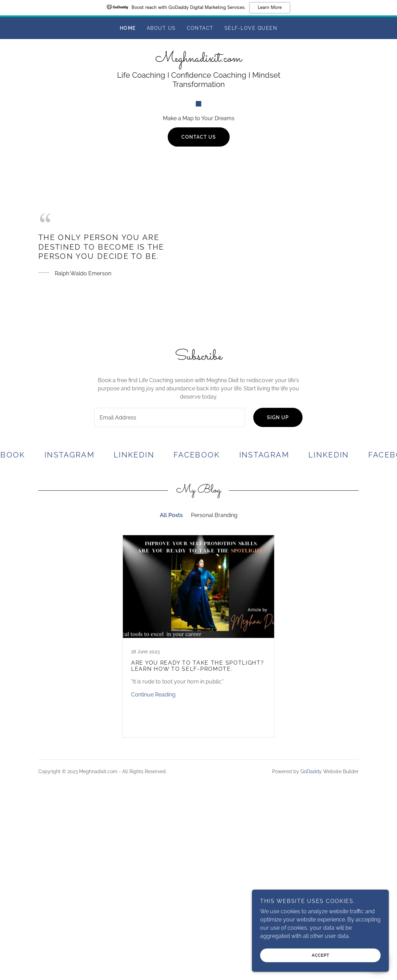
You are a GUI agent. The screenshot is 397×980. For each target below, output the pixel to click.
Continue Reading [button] (153, 859)
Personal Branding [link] (214, 680)
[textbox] (170, 582)
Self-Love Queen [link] (251, 28)
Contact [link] (200, 28)
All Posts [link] (171, 680)
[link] (198, 60)
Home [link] (128, 28)
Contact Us (199, 302)
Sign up (278, 582)
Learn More (270, 8)
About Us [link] (161, 28)
